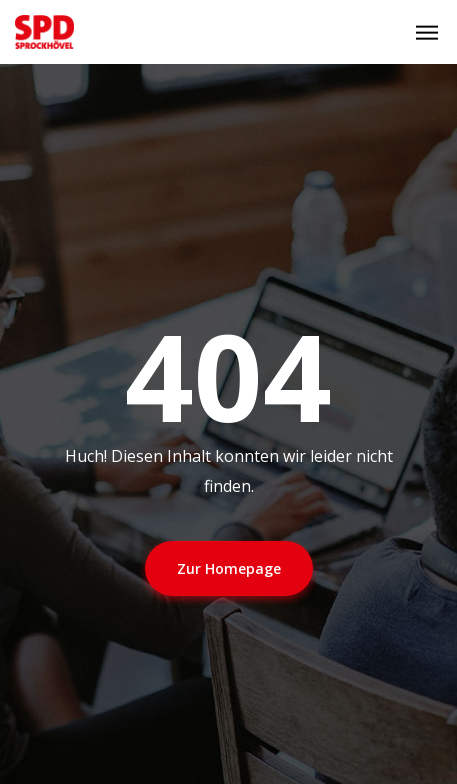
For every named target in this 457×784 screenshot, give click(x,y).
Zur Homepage (229, 568)
